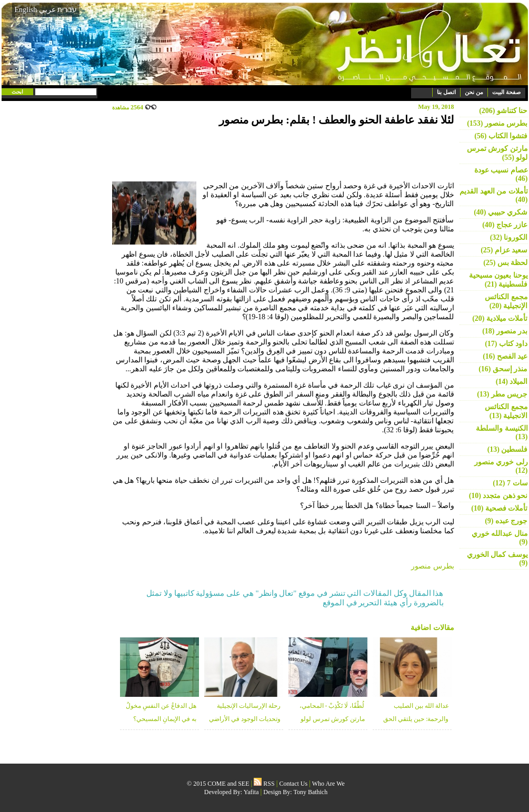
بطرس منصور (433, 566)
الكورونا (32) (509, 237)
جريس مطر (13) (502, 394)
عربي (47, 10)
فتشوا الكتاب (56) (501, 136)
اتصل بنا (446, 92)
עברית (67, 9)
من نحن (474, 92)
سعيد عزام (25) (504, 250)
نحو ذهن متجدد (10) (498, 496)
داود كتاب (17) (506, 344)
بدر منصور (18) (505, 331)
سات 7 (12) (510, 483)
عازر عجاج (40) (505, 225)
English (26, 10)
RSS (264, 784)
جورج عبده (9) (506, 521)
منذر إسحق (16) (503, 369)
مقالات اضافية (432, 628)
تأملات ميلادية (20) (500, 318)
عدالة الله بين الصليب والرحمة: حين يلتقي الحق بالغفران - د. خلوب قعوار (416, 719)
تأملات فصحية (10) (499, 508)
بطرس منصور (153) (497, 123)
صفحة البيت (506, 92)
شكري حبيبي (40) (501, 212)
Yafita (251, 792)
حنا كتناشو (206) (503, 111)
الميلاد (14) (512, 382)
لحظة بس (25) (505, 263)
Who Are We (328, 784)
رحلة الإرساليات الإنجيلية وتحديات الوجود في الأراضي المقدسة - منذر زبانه (245, 719)
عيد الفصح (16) (505, 356)
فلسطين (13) (508, 449)
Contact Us (294, 784)
